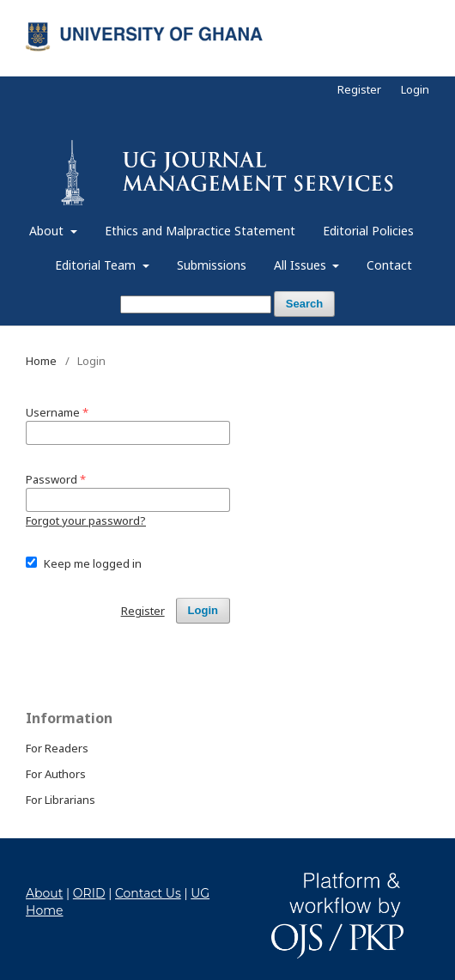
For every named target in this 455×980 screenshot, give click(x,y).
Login (415, 89)
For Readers (57, 748)
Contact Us (148, 893)
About (48, 231)
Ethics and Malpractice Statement (200, 231)
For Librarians (61, 800)
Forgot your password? (86, 520)
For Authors (56, 774)
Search (304, 304)
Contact (389, 265)
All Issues (302, 265)
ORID (89, 893)
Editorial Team (97, 265)
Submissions (212, 265)
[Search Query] (196, 304)
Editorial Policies (368, 231)
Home (41, 361)
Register (359, 89)
